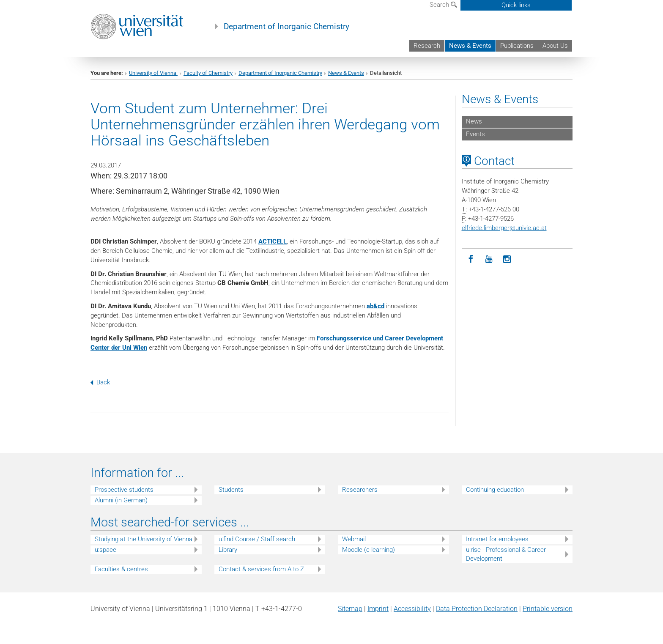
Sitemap (350, 609)
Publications (517, 46)
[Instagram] (507, 259)
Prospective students (124, 490)
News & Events (470, 46)
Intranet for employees (497, 539)
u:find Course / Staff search (257, 539)
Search (443, 5)
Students (231, 490)
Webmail (354, 539)
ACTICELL (273, 241)
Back (100, 382)
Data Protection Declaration (477, 609)
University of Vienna (153, 73)
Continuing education (495, 490)
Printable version (548, 609)
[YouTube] (489, 259)
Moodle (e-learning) (368, 550)
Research (427, 46)
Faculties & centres (121, 569)
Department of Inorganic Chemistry (286, 27)
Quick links (516, 5)
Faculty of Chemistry (208, 73)
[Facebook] (471, 259)
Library (228, 550)
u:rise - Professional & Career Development (506, 554)
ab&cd (375, 306)
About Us (555, 46)
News (474, 121)
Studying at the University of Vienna (144, 539)
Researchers (360, 490)
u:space (105, 550)
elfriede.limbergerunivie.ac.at (504, 228)
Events (475, 134)
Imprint (378, 609)
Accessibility (412, 609)
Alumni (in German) (121, 500)
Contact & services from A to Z (261, 569)
